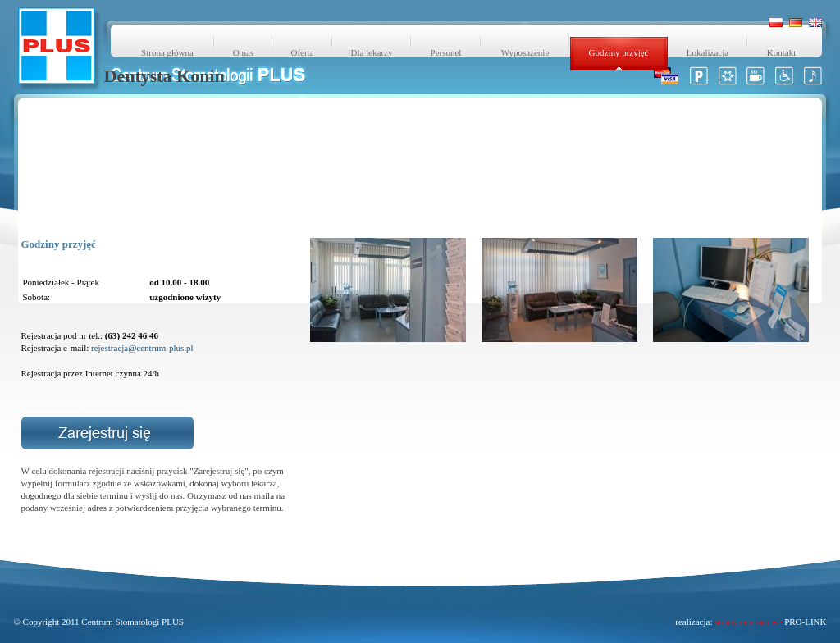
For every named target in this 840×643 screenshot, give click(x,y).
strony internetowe (748, 622)
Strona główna (167, 52)
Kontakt (781, 52)
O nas (243, 52)
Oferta (302, 52)
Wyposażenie (525, 52)
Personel (446, 52)
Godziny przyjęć (619, 52)
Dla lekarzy (372, 52)
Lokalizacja (708, 52)
